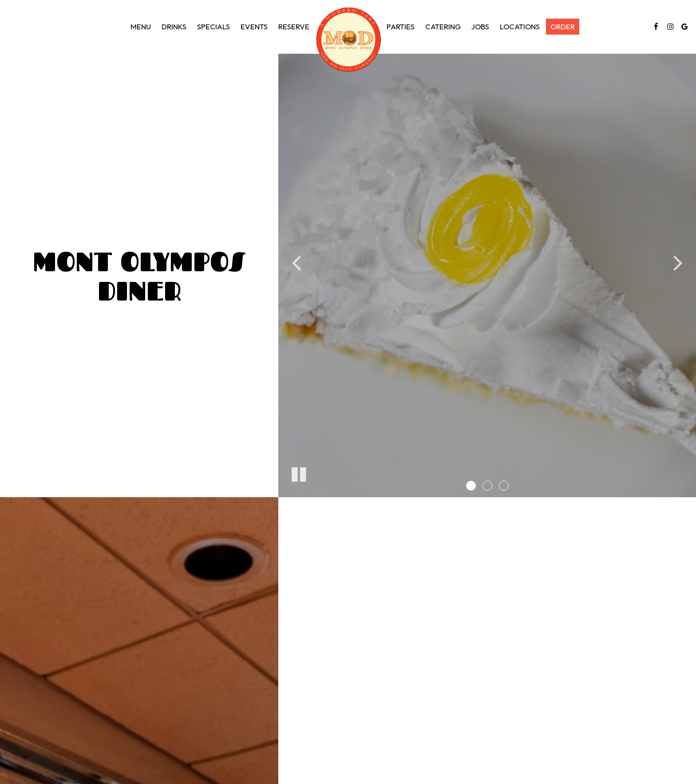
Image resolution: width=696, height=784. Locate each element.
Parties (401, 27)
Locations (520, 27)
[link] (348, 40)
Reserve (294, 27)
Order (563, 27)
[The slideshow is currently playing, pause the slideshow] (298, 473)
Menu (141, 27)
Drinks (174, 27)
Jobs (480, 27)
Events (254, 27)
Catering (443, 27)
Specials (214, 27)
